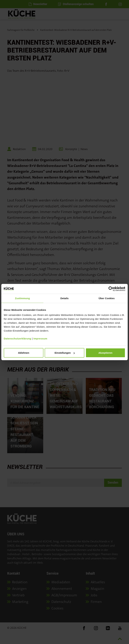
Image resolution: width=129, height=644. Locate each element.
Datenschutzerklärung (18, 339)
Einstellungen (65, 353)
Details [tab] (64, 298)
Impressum (40, 339)
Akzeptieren (105, 353)
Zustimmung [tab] (22, 298)
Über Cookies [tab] (107, 298)
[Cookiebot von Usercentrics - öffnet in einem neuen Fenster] (111, 289)
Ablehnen (24, 353)
